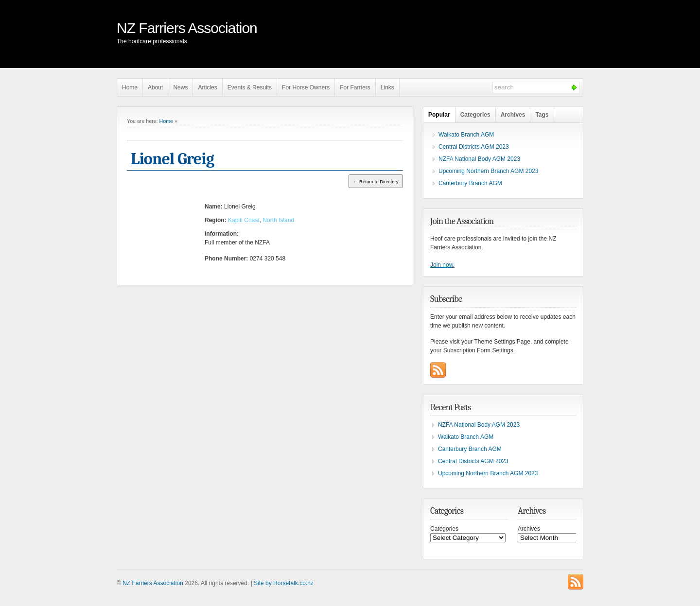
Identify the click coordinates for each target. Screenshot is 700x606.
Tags (542, 115)
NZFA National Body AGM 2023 (479, 159)
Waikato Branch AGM (466, 135)
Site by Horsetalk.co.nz (284, 583)
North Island (278, 220)
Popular (439, 115)
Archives (513, 115)
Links (387, 87)
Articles (207, 87)
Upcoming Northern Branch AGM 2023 (488, 171)
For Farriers (355, 87)
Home (130, 87)
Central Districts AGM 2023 (474, 147)
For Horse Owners (306, 87)
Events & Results (250, 87)
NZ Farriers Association (187, 28)
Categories (475, 115)
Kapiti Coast (244, 220)
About (155, 87)
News (180, 87)
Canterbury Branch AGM (470, 183)
